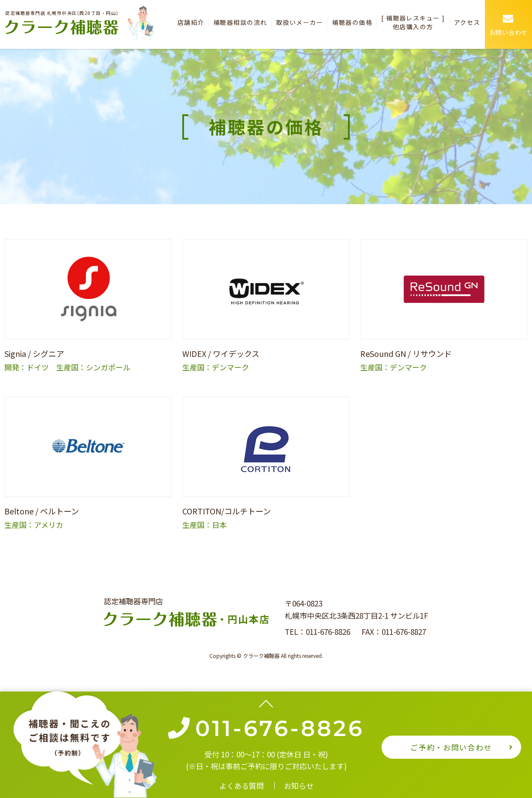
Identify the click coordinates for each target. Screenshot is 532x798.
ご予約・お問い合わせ (451, 747)
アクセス (467, 22)
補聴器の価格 (350, 22)
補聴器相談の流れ (237, 22)
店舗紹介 (187, 22)
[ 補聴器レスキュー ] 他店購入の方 (412, 22)
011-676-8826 (328, 632)
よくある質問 (242, 786)
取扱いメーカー (297, 22)
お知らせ (299, 786)
